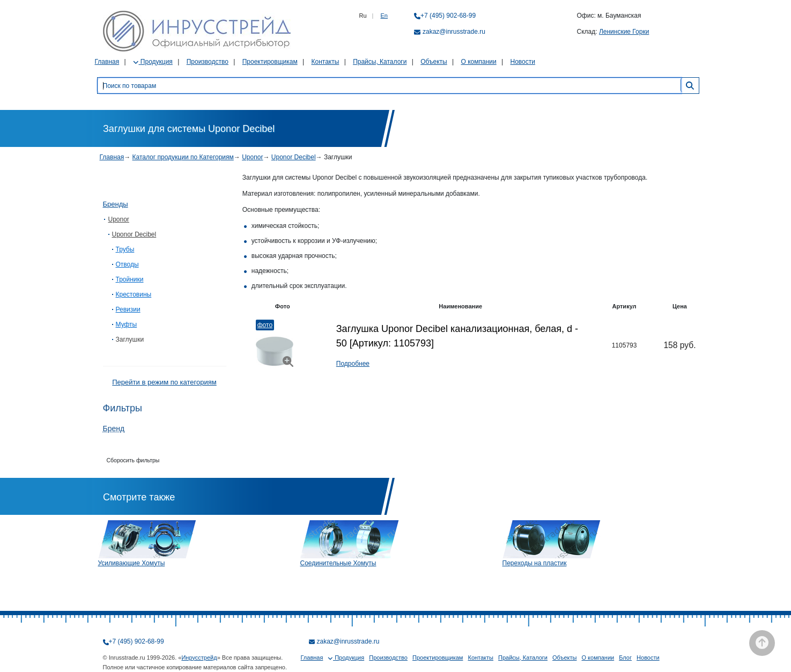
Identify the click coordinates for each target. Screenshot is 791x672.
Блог (625, 658)
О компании (479, 62)
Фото (265, 325)
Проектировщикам (270, 62)
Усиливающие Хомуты (132, 563)
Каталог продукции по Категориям (183, 157)
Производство (208, 62)
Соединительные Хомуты (338, 563)
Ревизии (128, 309)
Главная (107, 62)
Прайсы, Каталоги (380, 62)
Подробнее (353, 364)
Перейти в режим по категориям (164, 382)
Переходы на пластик (535, 563)
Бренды (116, 204)
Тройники (130, 279)
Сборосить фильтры (133, 460)
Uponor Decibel (294, 157)
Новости (523, 62)
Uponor (252, 157)
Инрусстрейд (199, 658)
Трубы (125, 249)
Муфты (127, 324)
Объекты (434, 62)
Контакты (325, 62)
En (384, 16)
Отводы (127, 264)
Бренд (114, 429)
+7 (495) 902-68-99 (448, 16)
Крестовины (134, 294)
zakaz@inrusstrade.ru (454, 32)
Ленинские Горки (624, 32)
